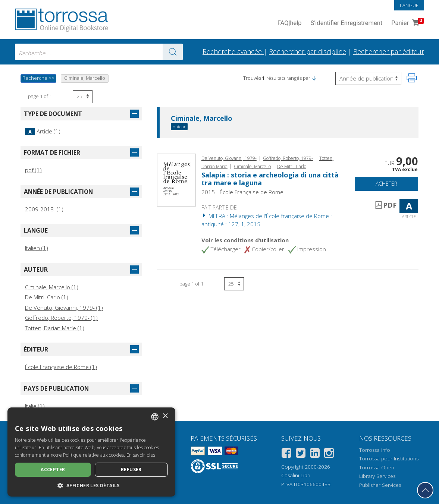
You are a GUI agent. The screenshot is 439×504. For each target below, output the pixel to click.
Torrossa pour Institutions (389, 459)
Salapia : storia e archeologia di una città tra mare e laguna (270, 179)
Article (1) (43, 131)
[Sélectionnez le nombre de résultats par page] (83, 97)
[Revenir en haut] (425, 490)
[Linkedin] (315, 454)
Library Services (377, 476)
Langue (409, 5)
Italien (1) (37, 248)
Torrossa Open (377, 467)
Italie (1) (35, 406)
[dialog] (91, 452)
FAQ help (290, 23)
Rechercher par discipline (308, 51)
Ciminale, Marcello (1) (52, 287)
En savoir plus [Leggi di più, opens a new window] (141, 455)
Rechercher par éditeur (389, 51)
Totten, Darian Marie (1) (55, 328)
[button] (314, 78)
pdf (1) (33, 170)
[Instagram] (329, 454)
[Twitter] (301, 454)
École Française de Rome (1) (61, 367)
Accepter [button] (53, 470)
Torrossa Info (375, 450)
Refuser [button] (131, 470)
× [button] (165, 416)
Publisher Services (380, 485)
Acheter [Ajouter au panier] (386, 184)
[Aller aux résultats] (173, 52)
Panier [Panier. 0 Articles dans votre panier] (407, 23)
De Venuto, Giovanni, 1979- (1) (64, 308)
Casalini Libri (296, 475)
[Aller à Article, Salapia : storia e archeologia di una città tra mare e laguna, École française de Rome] (176, 179)
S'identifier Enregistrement (347, 23)
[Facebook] (286, 454)
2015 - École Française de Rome (242, 192)
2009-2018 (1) (44, 209)
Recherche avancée (233, 51)
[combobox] (99, 52)
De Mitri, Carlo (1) (47, 297)
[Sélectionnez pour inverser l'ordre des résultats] (368, 78)
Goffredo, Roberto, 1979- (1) (61, 318)
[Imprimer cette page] (412, 78)
